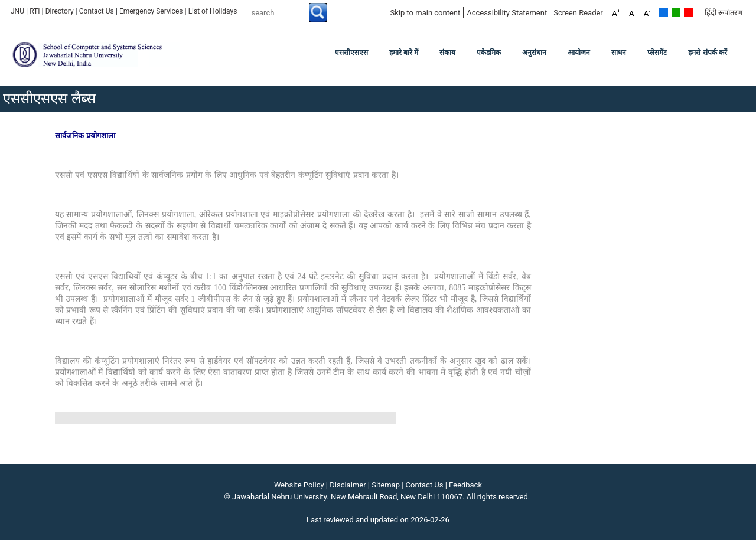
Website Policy (299, 485)
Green (676, 13)
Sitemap (386, 485)
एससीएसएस (351, 53)
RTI (35, 11)
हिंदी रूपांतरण (724, 13)
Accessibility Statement (507, 13)
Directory (60, 11)
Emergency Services (151, 11)
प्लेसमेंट (657, 53)
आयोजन (579, 53)
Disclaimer (348, 485)
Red (688, 13)
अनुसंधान (534, 53)
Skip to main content (425, 13)
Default (664, 13)
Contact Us (97, 11)
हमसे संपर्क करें (708, 53)
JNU (17, 11)
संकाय (447, 53)
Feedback (465, 485)
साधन (619, 53)
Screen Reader (578, 13)
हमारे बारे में (404, 53)
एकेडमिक (489, 53)
